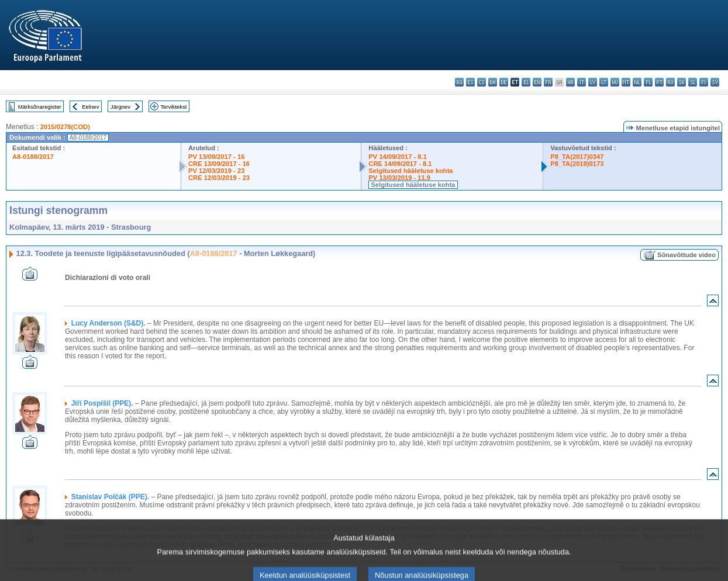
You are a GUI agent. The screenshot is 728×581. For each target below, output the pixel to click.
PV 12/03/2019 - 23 (216, 171)
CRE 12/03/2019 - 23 (219, 178)
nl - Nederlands (637, 82)
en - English (537, 82)
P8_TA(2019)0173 (577, 164)
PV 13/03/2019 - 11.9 (399, 178)
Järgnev (120, 107)
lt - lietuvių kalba (604, 82)
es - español (470, 82)
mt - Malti (626, 82)
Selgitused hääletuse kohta (410, 171)
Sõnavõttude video (686, 255)
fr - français (548, 82)
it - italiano (582, 82)
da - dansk (493, 82)
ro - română (670, 82)
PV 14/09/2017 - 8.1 (398, 157)
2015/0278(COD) (65, 127)
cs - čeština (482, 82)
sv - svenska (715, 82)
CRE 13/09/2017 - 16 (219, 164)
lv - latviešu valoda (593, 82)
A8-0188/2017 (33, 157)
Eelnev (90, 107)
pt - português (659, 82)
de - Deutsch (504, 82)
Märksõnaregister (40, 107)
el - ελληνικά (526, 82)
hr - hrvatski (570, 82)
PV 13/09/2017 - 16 (216, 157)
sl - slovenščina (693, 82)
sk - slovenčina (682, 82)
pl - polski (648, 82)
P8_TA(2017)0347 (577, 157)
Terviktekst (173, 107)
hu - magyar (615, 82)
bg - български (459, 82)
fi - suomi (704, 82)
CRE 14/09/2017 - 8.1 (400, 164)
